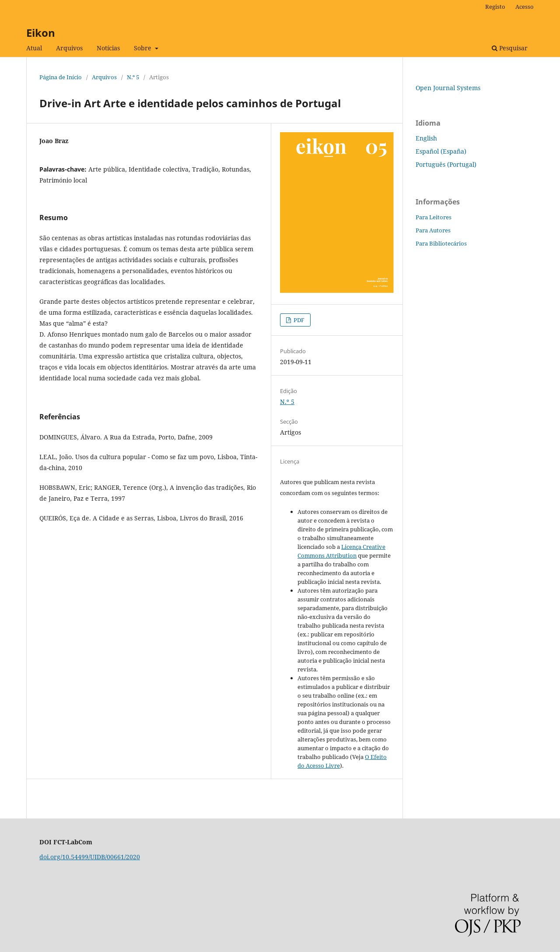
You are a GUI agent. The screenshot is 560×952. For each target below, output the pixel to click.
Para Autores (433, 230)
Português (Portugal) (446, 164)
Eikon (41, 33)
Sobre (143, 48)
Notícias (108, 48)
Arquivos (69, 48)
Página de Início (61, 77)
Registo (495, 7)
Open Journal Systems (448, 88)
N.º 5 (133, 77)
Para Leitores (434, 217)
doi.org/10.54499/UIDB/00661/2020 (90, 857)
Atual (34, 48)
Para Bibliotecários (441, 243)
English (426, 138)
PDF (298, 320)
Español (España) (441, 151)
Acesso (525, 7)
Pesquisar (510, 48)
